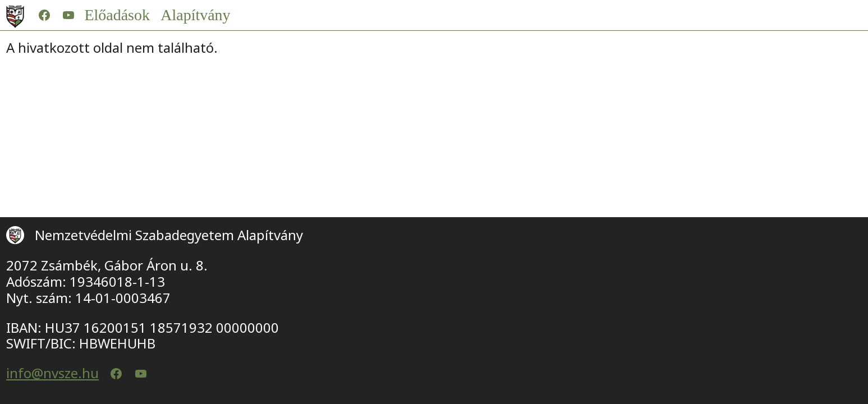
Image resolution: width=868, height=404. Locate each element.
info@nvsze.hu (52, 373)
